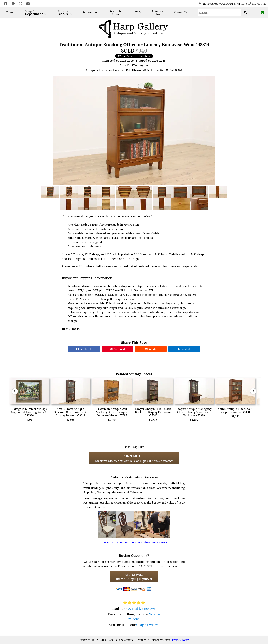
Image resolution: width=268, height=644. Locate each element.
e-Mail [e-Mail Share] (184, 349)
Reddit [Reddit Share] (151, 349)
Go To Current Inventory (134, 56)
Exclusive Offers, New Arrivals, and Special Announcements (134, 458)
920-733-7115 (259, 4)
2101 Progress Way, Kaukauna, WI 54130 (225, 4)
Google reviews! (148, 625)
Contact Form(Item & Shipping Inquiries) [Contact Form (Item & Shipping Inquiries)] (134, 577)
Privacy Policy (180, 640)
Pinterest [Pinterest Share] (117, 349)
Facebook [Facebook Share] (84, 349)
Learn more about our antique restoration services (134, 542)
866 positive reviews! (141, 609)
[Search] (219, 12)
